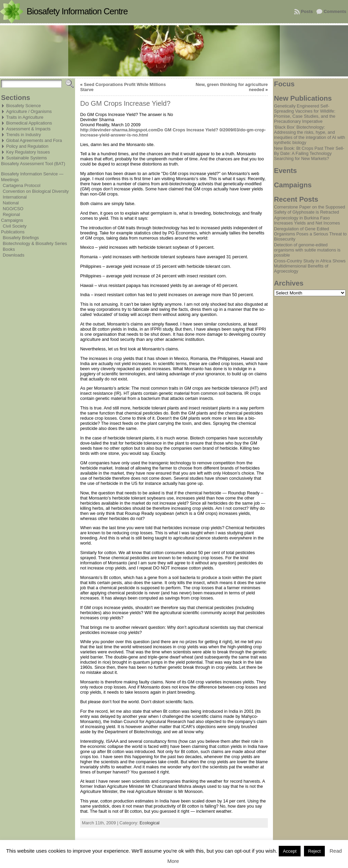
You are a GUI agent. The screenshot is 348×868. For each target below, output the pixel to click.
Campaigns (12, 220)
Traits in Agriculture (25, 117)
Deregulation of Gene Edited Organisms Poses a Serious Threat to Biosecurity (310, 234)
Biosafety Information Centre (77, 11)
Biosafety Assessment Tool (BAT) (33, 164)
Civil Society (15, 226)
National (11, 203)
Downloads (13, 255)
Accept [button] (290, 851)
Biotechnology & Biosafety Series (35, 243)
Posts (307, 11)
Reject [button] (314, 851)
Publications (13, 232)
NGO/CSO (13, 209)
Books (9, 249)
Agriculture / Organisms (29, 111)
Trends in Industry (24, 135)
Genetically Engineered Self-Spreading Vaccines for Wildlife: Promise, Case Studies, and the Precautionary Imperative (305, 114)
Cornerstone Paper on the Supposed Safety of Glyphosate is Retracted (309, 209)
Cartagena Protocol (21, 185)
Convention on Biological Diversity (36, 191)
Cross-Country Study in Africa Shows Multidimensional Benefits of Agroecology (310, 266)
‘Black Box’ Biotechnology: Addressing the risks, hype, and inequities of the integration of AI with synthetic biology (309, 135)
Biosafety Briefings (21, 238)
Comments (335, 11)
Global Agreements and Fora (34, 140)
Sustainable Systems (27, 158)
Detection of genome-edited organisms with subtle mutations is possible (307, 250)
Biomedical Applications (29, 123)
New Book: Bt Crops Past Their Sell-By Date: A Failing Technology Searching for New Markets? (309, 153)
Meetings (10, 180)
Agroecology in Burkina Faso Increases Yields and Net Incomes (307, 220)
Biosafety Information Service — (32, 174)
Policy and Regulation (27, 146)
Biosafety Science (24, 106)
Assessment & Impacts (28, 129)
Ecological (149, 823)
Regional (11, 214)
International (15, 197)
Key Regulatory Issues (28, 152)
